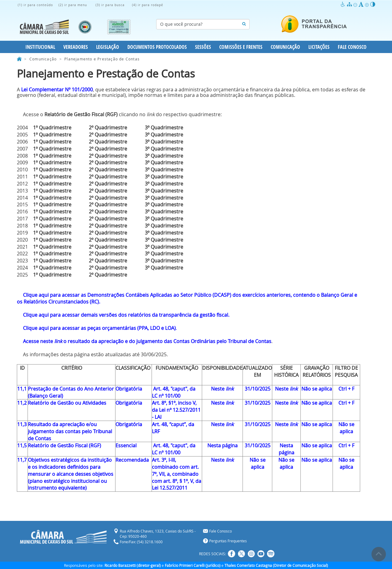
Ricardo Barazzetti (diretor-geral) (133, 565)
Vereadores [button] (76, 47)
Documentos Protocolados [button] (157, 47)
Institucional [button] (40, 47)
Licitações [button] (319, 47)
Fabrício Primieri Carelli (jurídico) (193, 565)
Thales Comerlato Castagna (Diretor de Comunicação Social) (276, 565)
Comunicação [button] (285, 47)
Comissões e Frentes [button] (241, 47)
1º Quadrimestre (52, 128)
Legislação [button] (108, 47)
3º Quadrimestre (164, 128)
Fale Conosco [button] (352, 47)
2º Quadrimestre (108, 128)
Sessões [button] (203, 47)
